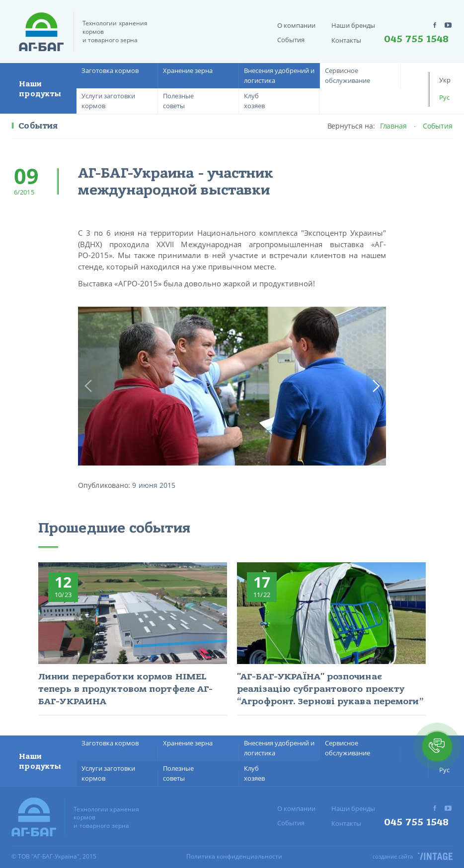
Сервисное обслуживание (348, 75)
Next (376, 386)
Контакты (346, 40)
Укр (445, 80)
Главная (394, 126)
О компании (296, 25)
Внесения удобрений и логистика (279, 75)
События (291, 40)
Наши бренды (353, 25)
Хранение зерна (188, 70)
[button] (437, 746)
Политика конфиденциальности (234, 856)
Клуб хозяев (254, 101)
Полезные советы (178, 101)
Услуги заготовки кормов (108, 101)
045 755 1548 (416, 39)
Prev (88, 386)
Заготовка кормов (110, 70)
